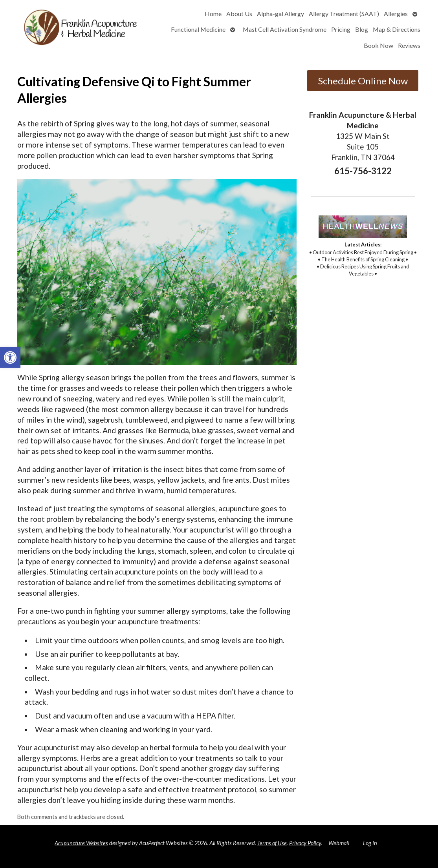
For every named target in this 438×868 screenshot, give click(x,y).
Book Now (378, 45)
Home (213, 14)
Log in (370, 843)
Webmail (339, 843)
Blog (362, 29)
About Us (239, 14)
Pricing (341, 29)
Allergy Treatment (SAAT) (344, 14)
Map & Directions (397, 29)
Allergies (396, 14)
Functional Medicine (198, 29)
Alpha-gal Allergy (280, 14)
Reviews (409, 45)
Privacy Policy (305, 843)
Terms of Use (272, 843)
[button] (10, 357)
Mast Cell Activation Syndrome (285, 29)
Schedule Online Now (363, 81)
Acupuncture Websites (81, 843)
